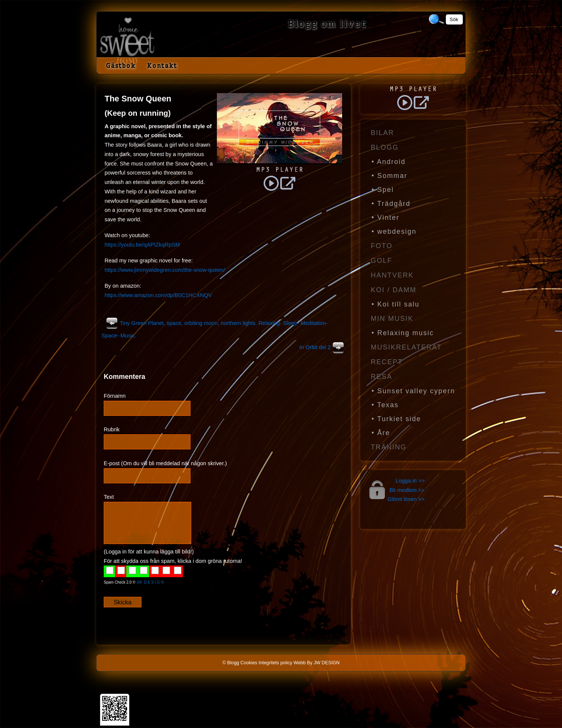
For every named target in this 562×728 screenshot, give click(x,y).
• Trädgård (391, 204)
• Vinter (385, 218)
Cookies (249, 663)
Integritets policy (275, 663)
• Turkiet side (396, 419)
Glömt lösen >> (406, 499)
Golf (382, 261)
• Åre (381, 433)
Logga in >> (410, 481)
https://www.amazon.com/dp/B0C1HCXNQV (158, 295)
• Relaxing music (403, 333)
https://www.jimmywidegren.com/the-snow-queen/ (165, 270)
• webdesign (394, 231)
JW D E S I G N (150, 582)
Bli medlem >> (407, 490)
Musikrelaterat (406, 347)
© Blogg (231, 663)
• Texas (385, 405)
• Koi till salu (395, 304)
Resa (382, 377)
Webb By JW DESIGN (316, 663)
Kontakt (162, 66)
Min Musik (392, 319)
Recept (387, 362)
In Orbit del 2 (323, 347)
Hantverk (392, 275)
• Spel (383, 190)
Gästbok (121, 66)
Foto (382, 246)
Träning (389, 447)
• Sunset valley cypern (413, 391)
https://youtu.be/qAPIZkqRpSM (142, 245)
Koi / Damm (394, 290)
